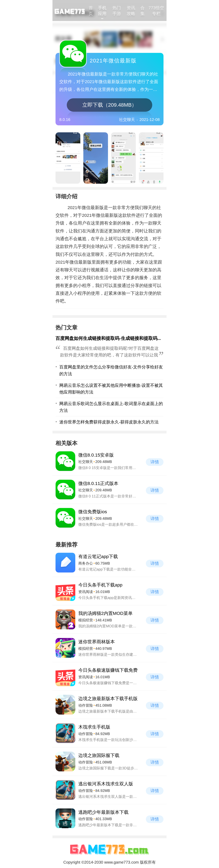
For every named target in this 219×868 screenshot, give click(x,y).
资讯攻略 (131, 11)
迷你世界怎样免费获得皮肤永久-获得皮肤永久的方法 (109, 422)
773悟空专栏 (156, 11)
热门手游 (117, 11)
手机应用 (102, 11)
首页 (91, 11)
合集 (143, 11)
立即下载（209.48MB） (110, 105)
